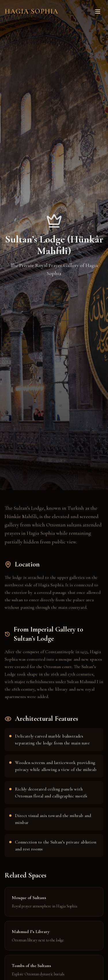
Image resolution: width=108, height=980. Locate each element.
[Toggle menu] (98, 12)
